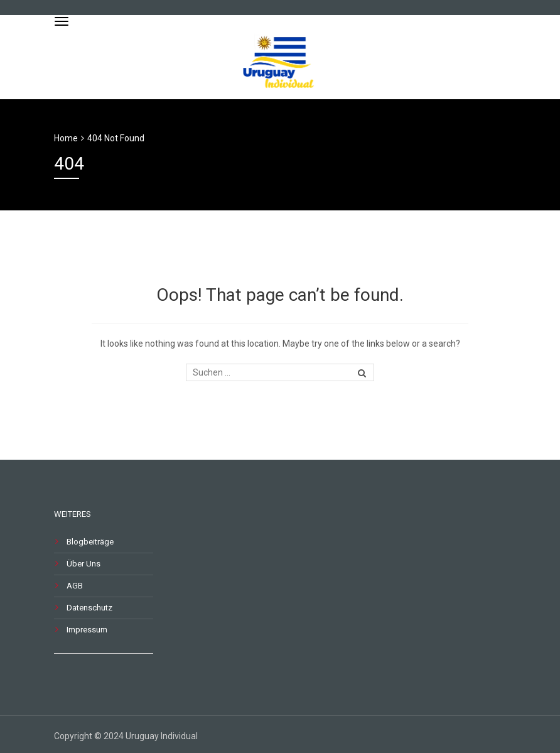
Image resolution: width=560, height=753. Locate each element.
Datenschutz (89, 608)
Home (66, 138)
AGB (75, 586)
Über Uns (83, 564)
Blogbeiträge (90, 542)
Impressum (87, 630)
